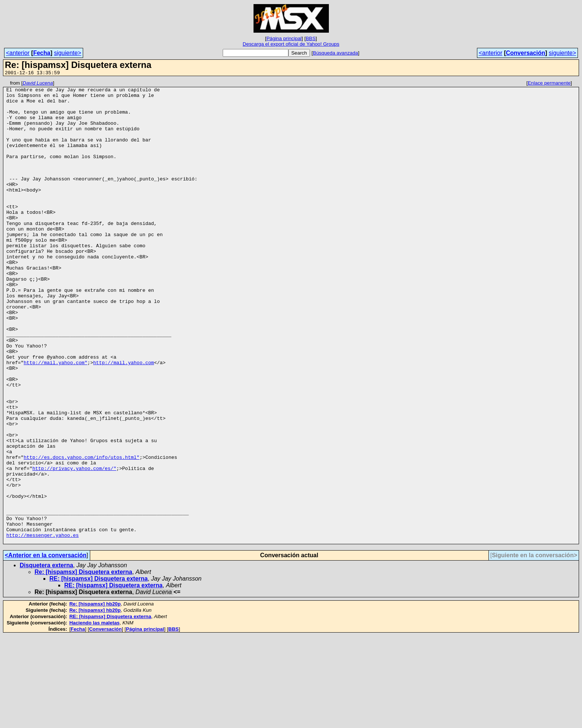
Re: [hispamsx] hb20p (95, 696)
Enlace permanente (549, 84)
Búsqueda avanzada (336, 53)
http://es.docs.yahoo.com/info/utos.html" (82, 533)
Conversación (526, 53)
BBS (311, 38)
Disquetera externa (46, 658)
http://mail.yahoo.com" (56, 419)
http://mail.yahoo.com (124, 419)
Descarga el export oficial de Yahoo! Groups (291, 44)
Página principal (284, 38)
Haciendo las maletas (95, 715)
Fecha (42, 53)
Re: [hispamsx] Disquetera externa (83, 664)
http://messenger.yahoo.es (42, 626)
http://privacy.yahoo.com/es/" (74, 546)
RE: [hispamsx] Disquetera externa (99, 671)
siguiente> (67, 53)
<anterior (18, 53)
